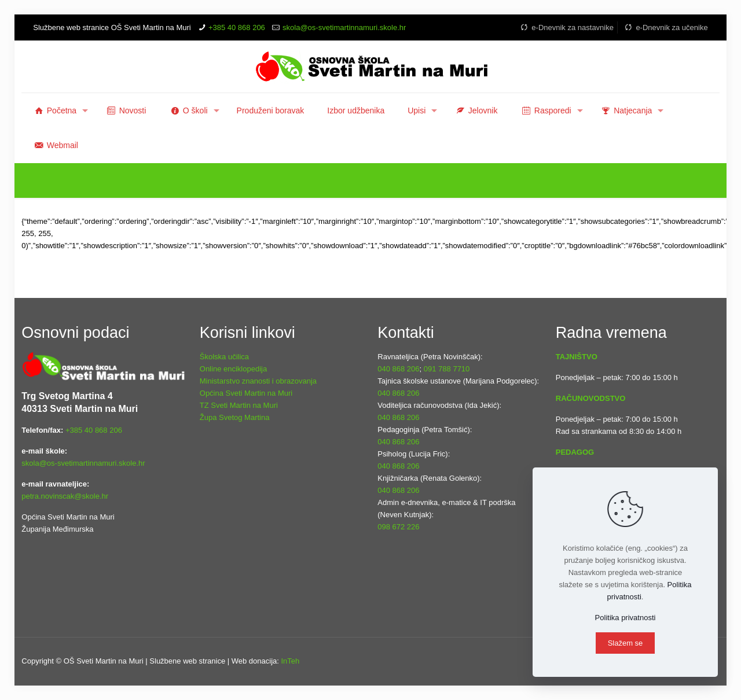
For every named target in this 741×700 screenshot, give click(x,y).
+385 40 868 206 (237, 27)
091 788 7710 (447, 369)
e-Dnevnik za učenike (666, 27)
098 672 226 (398, 527)
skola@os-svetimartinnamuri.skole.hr (344, 27)
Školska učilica (224, 357)
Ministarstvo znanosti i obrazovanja (258, 381)
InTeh (290, 661)
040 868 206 (398, 369)
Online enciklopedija (233, 369)
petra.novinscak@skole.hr (65, 496)
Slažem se (626, 643)
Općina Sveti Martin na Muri (246, 393)
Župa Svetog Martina (235, 417)
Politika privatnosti (626, 618)
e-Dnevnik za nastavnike (566, 27)
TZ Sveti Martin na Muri (239, 405)
